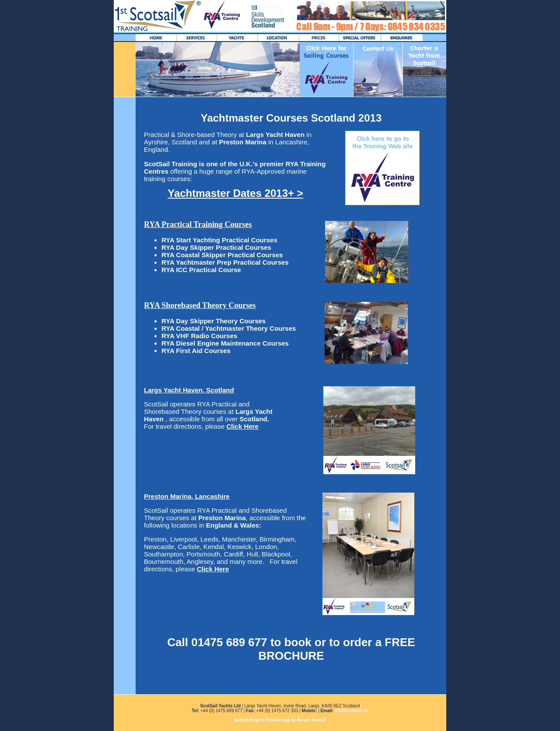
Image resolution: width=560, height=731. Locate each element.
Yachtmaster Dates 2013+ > (235, 193)
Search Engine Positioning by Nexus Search (280, 720)
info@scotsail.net (351, 711)
